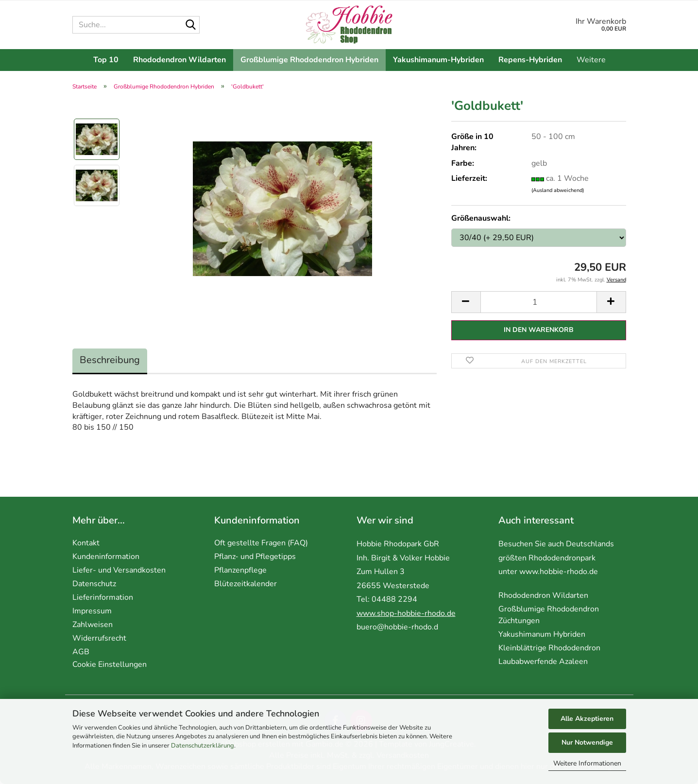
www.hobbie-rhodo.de (559, 572)
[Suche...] (190, 25)
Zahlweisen (93, 625)
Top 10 (106, 60)
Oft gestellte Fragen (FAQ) (261, 543)
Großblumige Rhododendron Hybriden (309, 60)
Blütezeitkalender (246, 584)
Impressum (92, 611)
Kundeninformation (106, 557)
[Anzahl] (539, 302)
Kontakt (86, 543)
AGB (81, 652)
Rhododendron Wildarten (179, 60)
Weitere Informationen (587, 763)
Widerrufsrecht (99, 638)
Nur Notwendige (587, 742)
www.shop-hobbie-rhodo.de (406, 613)
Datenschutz (94, 584)
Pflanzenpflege (240, 570)
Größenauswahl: (481, 218)
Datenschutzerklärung (203, 746)
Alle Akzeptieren (587, 719)
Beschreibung (110, 360)
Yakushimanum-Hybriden (438, 60)
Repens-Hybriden (530, 60)
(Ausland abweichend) (558, 190)
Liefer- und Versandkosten (119, 570)
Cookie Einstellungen (110, 664)
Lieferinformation (103, 597)
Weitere (591, 60)
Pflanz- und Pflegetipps (255, 557)
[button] (466, 302)
